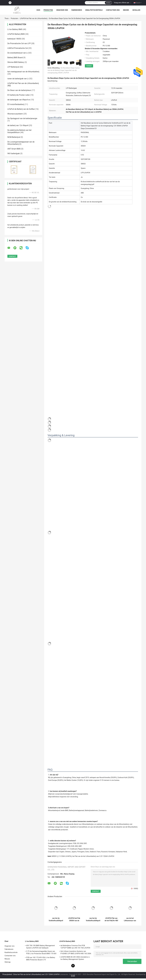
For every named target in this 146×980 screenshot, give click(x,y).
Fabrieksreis (77, 10)
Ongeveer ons (62, 10)
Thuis (7, 18)
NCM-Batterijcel (14, 137)
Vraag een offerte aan (122, 3)
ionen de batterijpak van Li (18, 79)
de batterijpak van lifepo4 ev (19, 100)
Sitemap (8, 962)
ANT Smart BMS (14, 149)
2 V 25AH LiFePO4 (65, 856)
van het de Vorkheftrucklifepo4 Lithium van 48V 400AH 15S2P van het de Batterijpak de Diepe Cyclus (56, 919)
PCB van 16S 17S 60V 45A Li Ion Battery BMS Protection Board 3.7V (41, 959)
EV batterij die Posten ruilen (19, 95)
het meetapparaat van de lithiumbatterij (23, 72)
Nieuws (126, 10)
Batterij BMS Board (15, 58)
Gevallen (136, 10)
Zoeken (108, 3)
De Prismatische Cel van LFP (19, 43)
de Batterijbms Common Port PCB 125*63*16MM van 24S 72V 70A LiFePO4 (75, 947)
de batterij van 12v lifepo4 (18, 125)
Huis (38, 10)
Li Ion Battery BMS (15, 29)
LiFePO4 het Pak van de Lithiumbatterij (34, 18)
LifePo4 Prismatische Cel (18, 48)
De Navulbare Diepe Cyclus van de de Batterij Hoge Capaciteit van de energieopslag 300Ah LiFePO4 (64, 70)
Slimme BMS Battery (16, 62)
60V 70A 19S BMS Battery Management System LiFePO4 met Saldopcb (41, 947)
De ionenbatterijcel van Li (18, 53)
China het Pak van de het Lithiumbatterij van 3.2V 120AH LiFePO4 (36, 974)
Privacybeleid (7, 974)
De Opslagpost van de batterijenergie (22, 118)
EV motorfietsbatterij (16, 104)
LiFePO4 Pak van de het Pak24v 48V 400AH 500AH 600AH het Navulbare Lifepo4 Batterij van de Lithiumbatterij (111, 919)
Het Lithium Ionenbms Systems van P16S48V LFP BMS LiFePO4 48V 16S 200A (76, 952)
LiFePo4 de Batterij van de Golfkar (21, 109)
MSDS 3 (55, 856)
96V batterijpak (14, 153)
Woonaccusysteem (15, 114)
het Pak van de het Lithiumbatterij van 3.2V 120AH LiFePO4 (93, 856)
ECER (73, 976)
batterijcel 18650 (14, 39)
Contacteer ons (113, 10)
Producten (48, 10)
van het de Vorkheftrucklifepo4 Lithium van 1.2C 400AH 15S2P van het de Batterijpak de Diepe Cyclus (93, 919)
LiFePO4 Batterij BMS (16, 34)
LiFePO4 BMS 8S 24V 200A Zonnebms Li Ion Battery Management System (75, 958)
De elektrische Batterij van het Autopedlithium (19, 131)
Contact (89, 66)
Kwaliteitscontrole (94, 10)
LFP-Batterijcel (13, 67)
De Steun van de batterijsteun (19, 90)
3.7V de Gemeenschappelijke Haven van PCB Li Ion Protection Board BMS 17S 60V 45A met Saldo (41, 953)
